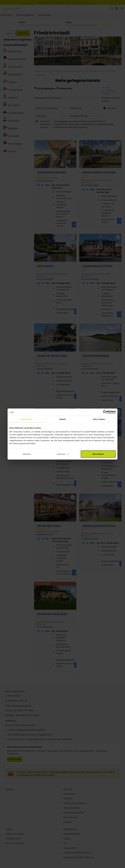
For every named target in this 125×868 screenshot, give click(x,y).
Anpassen (63, 454)
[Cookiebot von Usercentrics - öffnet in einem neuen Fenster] (105, 412)
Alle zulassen (98, 454)
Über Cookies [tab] (99, 419)
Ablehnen (27, 454)
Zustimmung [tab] (26, 419)
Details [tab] (62, 419)
